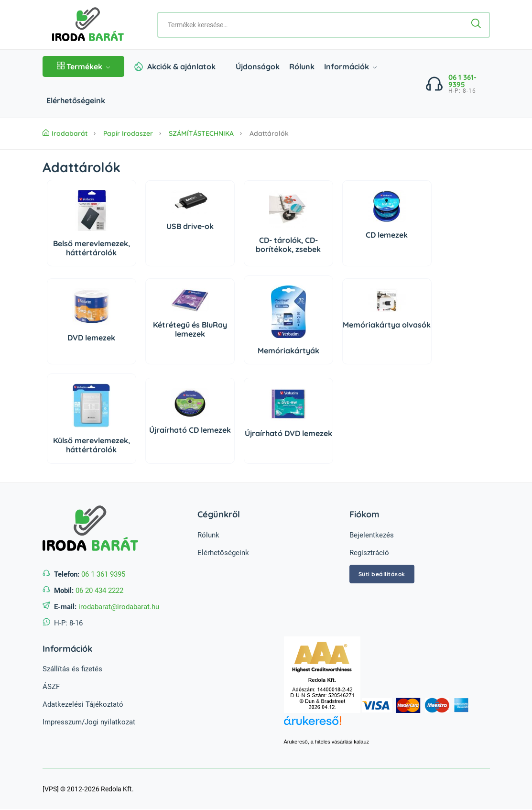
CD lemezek (387, 235)
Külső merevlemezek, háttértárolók (92, 445)
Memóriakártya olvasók (387, 325)
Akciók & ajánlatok (181, 66)
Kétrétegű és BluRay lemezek (190, 329)
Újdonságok (258, 66)
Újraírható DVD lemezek (288, 433)
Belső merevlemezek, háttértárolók (92, 248)
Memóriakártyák (288, 350)
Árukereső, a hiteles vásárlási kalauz (327, 742)
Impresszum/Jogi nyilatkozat (89, 722)
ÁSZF (51, 687)
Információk (350, 66)
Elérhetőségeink (76, 100)
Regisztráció (369, 553)
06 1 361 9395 (103, 574)
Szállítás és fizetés (72, 669)
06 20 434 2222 (99, 591)
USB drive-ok (190, 226)
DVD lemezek (91, 338)
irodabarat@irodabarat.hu (119, 607)
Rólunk (302, 66)
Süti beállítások (382, 574)
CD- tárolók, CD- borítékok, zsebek (288, 245)
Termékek (83, 66)
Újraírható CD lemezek (190, 430)
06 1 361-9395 (462, 81)
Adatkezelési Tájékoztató (83, 704)
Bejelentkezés (372, 535)
